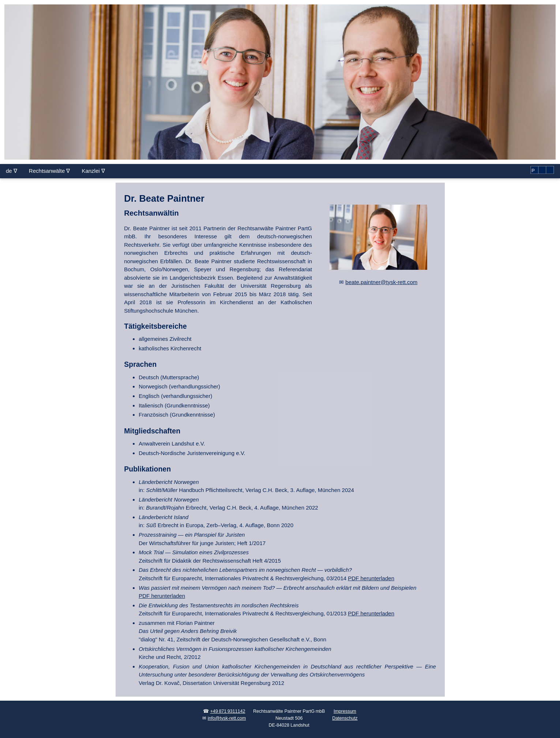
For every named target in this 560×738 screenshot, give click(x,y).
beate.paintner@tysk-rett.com (381, 282)
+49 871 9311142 (228, 711)
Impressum (345, 711)
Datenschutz (345, 718)
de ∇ (12, 171)
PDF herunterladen (371, 578)
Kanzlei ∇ (93, 171)
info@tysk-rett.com (227, 718)
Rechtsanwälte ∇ (50, 171)
